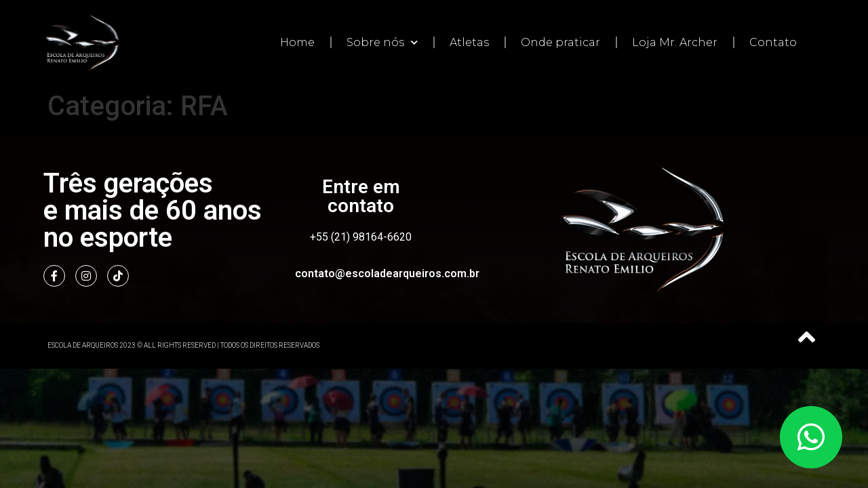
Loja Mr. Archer (675, 42)
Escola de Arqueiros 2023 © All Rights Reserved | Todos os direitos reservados (183, 345)
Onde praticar (560, 42)
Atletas (469, 42)
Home (297, 42)
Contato (773, 42)
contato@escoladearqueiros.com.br (387, 273)
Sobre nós (382, 42)
